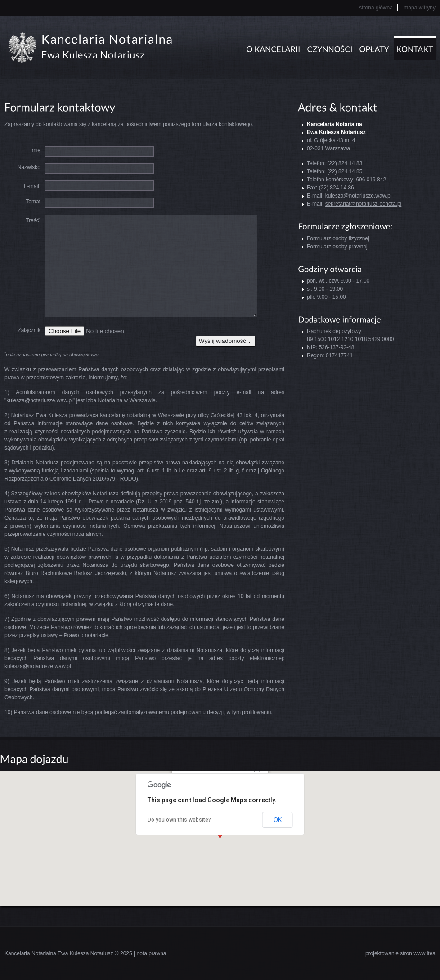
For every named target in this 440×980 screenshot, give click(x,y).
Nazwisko (29, 167)
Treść (33, 220)
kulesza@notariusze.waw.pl (359, 196)
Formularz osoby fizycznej (338, 238)
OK (278, 820)
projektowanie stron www (395, 953)
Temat (33, 202)
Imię (35, 150)
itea (431, 953)
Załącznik (29, 330)
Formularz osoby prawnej (337, 247)
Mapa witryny (420, 8)
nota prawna (151, 953)
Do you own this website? (179, 820)
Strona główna (376, 8)
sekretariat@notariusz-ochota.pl (364, 204)
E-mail (32, 186)
